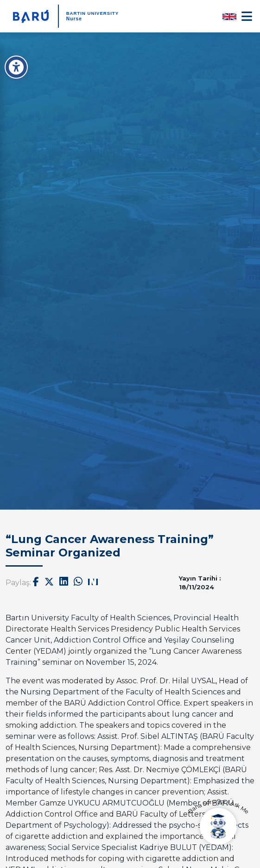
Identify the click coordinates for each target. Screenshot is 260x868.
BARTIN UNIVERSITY (92, 13)
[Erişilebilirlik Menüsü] (16, 67)
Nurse (74, 19)
